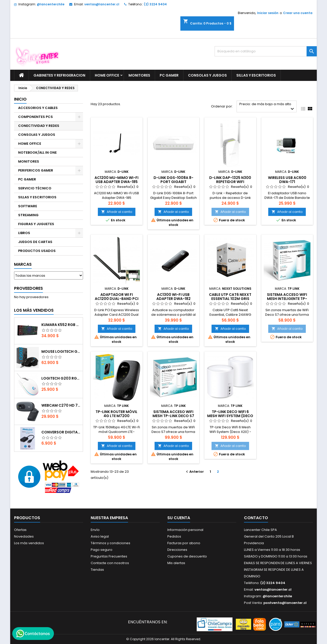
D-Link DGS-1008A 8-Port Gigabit (173, 180)
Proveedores (28, 288)
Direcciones (177, 550)
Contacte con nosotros (110, 563)
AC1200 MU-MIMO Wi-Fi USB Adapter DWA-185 (116, 180)
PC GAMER (169, 75)
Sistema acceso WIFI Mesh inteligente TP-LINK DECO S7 (287, 299)
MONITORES (139, 75)
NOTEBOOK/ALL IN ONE (37, 153)
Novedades (24, 536)
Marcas (23, 264)
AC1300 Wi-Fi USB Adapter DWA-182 (173, 297)
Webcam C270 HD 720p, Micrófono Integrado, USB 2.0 (61, 405)
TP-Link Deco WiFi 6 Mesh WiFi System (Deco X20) (230, 416)
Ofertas (20, 530)
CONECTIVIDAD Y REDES (39, 126)
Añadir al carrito (117, 212)
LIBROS (24, 233)
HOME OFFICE (107, 75)
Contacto (256, 518)
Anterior (194, 472)
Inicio (20, 99)
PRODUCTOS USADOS (37, 251)
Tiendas (97, 570)
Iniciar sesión (268, 13)
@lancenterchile (51, 4)
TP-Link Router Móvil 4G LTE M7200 (116, 414)
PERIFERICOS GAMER (36, 170)
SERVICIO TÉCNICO (35, 188)
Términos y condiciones (110, 543)
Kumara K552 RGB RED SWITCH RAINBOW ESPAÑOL (61, 325)
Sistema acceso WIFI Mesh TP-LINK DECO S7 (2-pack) (173, 416)
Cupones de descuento (187, 556)
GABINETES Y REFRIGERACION (59, 75)
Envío (95, 530)
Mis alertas (176, 563)
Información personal (185, 530)
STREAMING (28, 215)
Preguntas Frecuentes (109, 556)
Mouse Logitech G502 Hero (61, 351)
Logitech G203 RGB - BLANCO (61, 378)
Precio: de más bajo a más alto (267, 107)
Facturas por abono (184, 543)
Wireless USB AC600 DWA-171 (287, 180)
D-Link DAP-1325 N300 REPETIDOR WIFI (230, 180)
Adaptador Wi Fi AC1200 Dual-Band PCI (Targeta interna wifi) (116, 299)
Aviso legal (100, 536)
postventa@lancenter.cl (285, 603)
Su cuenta (179, 518)
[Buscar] (266, 51)
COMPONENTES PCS (36, 117)
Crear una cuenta (298, 13)
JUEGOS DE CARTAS (35, 242)
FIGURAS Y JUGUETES (36, 224)
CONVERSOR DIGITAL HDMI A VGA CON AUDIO (61, 432)
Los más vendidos (34, 310)
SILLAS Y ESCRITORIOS (256, 75)
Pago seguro (102, 550)
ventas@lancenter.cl (102, 4)
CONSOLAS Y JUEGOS (207, 75)
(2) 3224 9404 (155, 4)
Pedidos (174, 536)
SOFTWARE (28, 206)
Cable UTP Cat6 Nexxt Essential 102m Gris (230, 297)
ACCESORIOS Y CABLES (38, 108)
